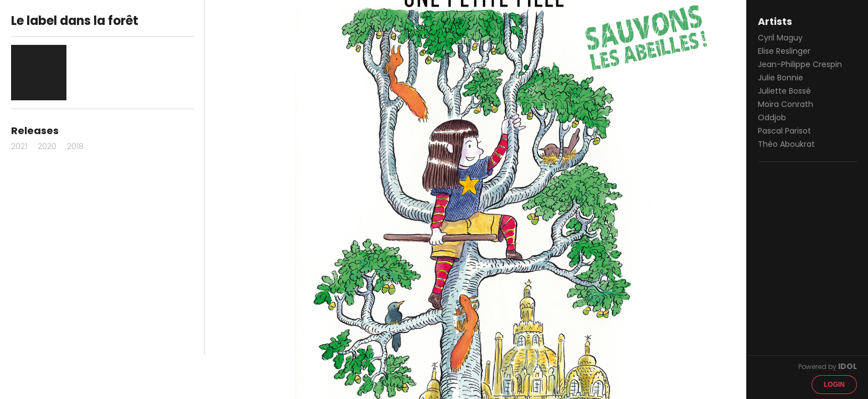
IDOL (848, 366)
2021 (19, 146)
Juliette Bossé (784, 91)
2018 (75, 146)
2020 (47, 146)
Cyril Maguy (780, 38)
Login (834, 385)
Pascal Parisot (784, 131)
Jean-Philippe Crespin (800, 64)
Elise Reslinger (784, 51)
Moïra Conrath (786, 104)
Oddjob (772, 117)
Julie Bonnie (781, 78)
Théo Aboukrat (786, 144)
